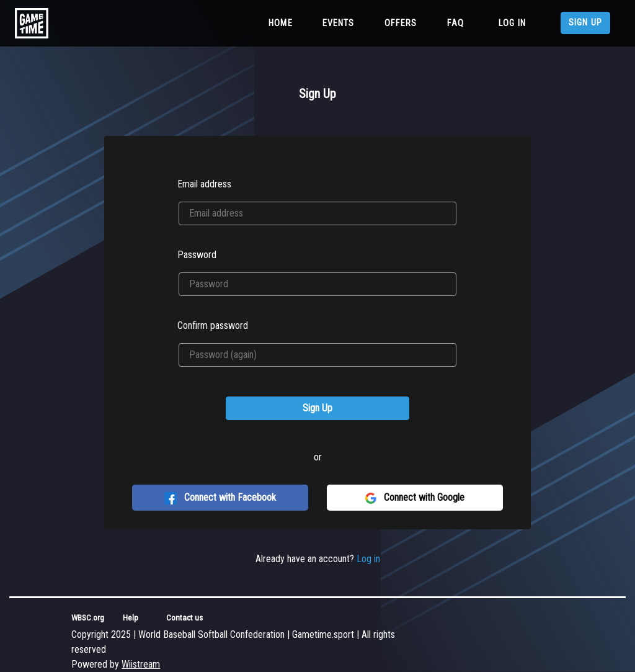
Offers (401, 23)
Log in (512, 23)
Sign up (585, 23)
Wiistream (141, 664)
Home (283, 22)
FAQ (455, 23)
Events (339, 23)
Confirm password (213, 325)
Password (197, 255)
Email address (204, 184)
